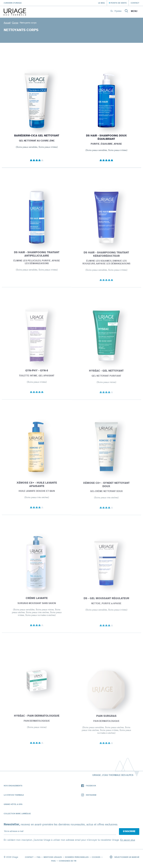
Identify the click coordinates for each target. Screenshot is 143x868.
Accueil (7, 23)
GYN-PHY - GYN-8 (37, 374)
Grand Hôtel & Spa (13, 804)
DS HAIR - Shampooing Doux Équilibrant (106, 139)
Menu (134, 11)
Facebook (89, 786)
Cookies (96, 857)
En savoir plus (128, 840)
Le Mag (101, 3)
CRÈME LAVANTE (37, 602)
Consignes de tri (68, 861)
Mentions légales (53, 857)
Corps (15, 23)
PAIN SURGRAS (106, 720)
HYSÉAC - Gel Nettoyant (106, 375)
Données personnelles (77, 857)
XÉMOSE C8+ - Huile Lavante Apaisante (37, 488)
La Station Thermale (14, 795)
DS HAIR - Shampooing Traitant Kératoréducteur (106, 258)
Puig (53, 861)
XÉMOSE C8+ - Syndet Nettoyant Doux (106, 488)
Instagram (89, 795)
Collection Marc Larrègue (17, 813)
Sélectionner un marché (125, 857)
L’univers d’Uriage (13, 3)
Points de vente (119, 3)
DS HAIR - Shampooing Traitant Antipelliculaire (37, 258)
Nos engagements (13, 786)
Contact (135, 3)
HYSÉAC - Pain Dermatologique (37, 719)
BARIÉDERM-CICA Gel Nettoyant (37, 137)
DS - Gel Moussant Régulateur (106, 602)
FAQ (39, 857)
